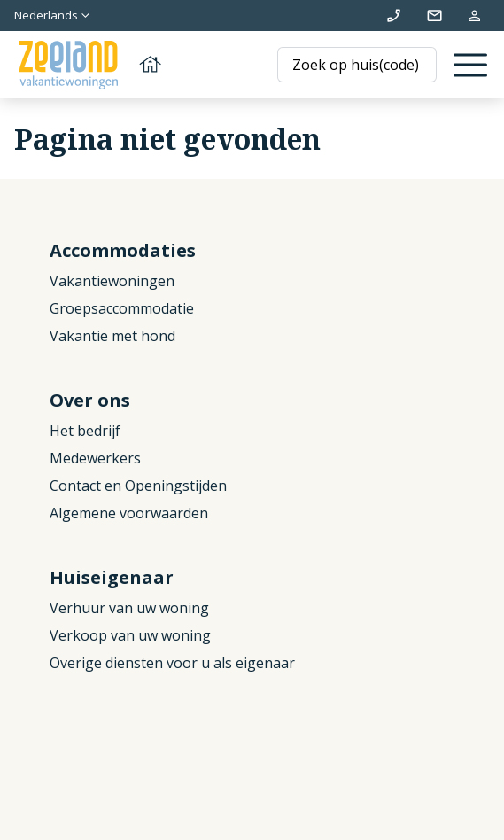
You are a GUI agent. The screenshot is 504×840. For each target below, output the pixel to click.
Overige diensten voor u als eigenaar (172, 663)
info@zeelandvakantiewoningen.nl (434, 16)
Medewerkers (95, 458)
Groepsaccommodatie (122, 308)
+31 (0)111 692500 (394, 16)
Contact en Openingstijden (138, 486)
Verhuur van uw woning (129, 608)
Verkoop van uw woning (130, 635)
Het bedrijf (85, 431)
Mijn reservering (474, 16)
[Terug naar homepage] (89, 65)
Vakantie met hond (112, 336)
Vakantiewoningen (112, 281)
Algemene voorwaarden (129, 513)
